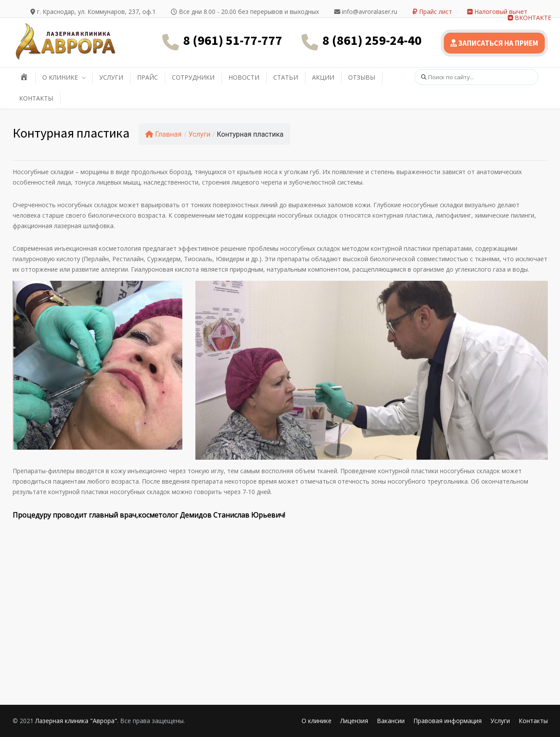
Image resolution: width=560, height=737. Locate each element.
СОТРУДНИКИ (193, 77)
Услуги (200, 134)
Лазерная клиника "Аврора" (76, 721)
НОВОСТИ (244, 77)
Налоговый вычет (497, 12)
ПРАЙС (148, 77)
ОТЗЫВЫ (362, 77)
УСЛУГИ (111, 77)
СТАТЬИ (286, 77)
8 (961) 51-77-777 (233, 40)
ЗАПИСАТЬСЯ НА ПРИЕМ (494, 43)
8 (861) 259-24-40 (372, 40)
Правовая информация (448, 721)
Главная (164, 134)
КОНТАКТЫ (36, 98)
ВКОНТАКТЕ (530, 18)
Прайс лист (432, 12)
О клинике (317, 721)
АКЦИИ (323, 77)
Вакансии (391, 721)
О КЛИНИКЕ (60, 77)
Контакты (533, 721)
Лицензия (354, 721)
